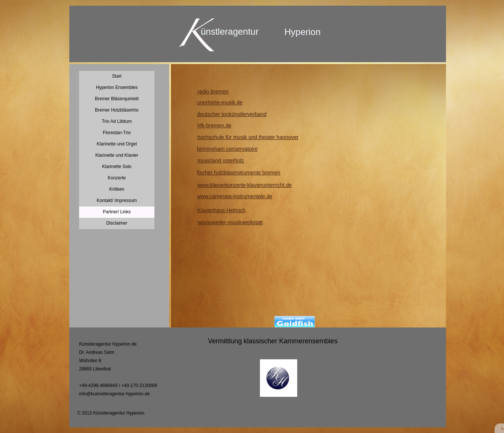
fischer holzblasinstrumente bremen (239, 173)
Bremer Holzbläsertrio (117, 110)
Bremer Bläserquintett (117, 99)
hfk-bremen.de (214, 125)
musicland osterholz (221, 161)
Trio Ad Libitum (117, 121)
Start (117, 76)
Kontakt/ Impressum (117, 200)
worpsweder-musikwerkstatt (230, 222)
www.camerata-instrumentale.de (235, 196)
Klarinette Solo (117, 167)
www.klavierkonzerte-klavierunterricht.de (245, 185)
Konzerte (117, 178)
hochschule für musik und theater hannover (248, 137)
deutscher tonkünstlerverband (232, 114)
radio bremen (213, 92)
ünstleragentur (230, 31)
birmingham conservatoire (227, 149)
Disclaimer (117, 223)
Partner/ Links (117, 212)
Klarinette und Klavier (117, 155)
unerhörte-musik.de (220, 103)
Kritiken (117, 189)
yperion (306, 32)
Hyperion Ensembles (117, 87)
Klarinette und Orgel (117, 144)
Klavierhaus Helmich (221, 210)
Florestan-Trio (117, 133)
